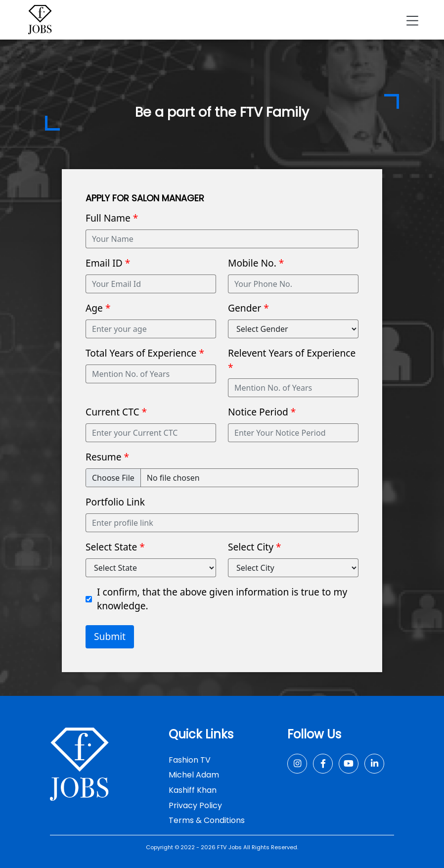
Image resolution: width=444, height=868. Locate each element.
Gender (248, 308)
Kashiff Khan (193, 790)
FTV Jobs (229, 847)
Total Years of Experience (145, 353)
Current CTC (116, 412)
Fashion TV (190, 760)
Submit (110, 636)
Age (98, 308)
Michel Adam (194, 775)
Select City (255, 547)
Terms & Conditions (207, 820)
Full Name (112, 218)
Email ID (108, 263)
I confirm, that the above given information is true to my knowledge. (222, 599)
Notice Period (262, 412)
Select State (115, 547)
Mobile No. (256, 263)
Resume (107, 457)
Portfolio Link (115, 502)
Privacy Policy (195, 805)
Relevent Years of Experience (292, 360)
